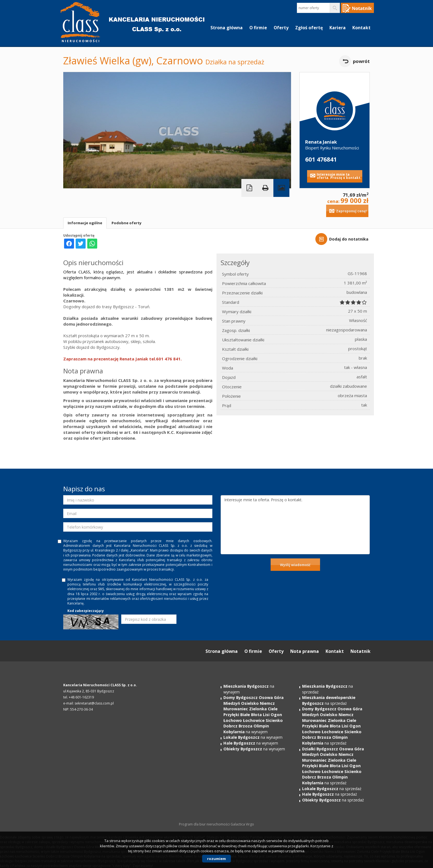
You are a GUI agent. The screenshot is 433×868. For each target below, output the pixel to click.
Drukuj (265, 188)
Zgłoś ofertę (309, 28)
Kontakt (361, 28)
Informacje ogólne (85, 223)
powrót (361, 61)
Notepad (357, 8)
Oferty (281, 28)
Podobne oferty (127, 223)
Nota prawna (305, 651)
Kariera (338, 28)
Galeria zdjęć (281, 188)
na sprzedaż (329, 700)
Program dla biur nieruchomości (205, 824)
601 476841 (321, 159)
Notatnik (361, 651)
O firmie (258, 28)
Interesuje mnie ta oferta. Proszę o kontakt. (339, 176)
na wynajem (254, 714)
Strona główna (227, 28)
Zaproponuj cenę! (351, 211)
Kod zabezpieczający (86, 611)
